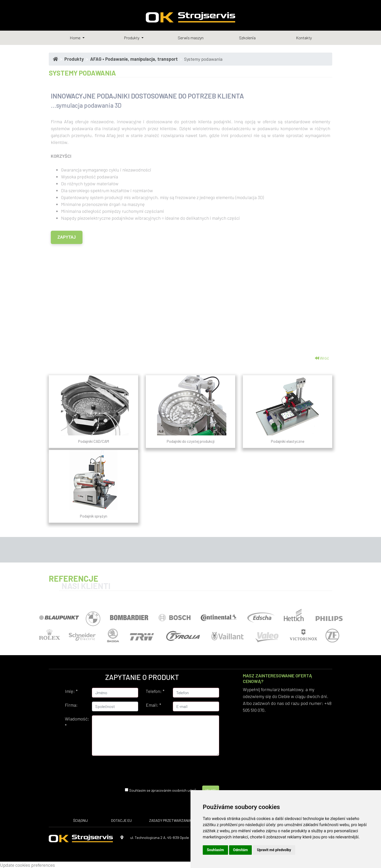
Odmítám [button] (241, 850)
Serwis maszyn (191, 38)
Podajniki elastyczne (288, 441)
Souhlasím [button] (215, 850)
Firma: (71, 705)
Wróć (322, 358)
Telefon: (155, 691)
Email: (153, 705)
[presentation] (151, 770)
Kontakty (304, 38)
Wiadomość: (76, 722)
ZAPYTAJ (67, 237)
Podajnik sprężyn (94, 516)
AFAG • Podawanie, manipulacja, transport (134, 59)
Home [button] (75, 38)
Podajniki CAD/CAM (94, 441)
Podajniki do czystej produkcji (191, 441)
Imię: (71, 691)
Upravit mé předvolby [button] (274, 850)
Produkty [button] (132, 38)
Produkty (74, 59)
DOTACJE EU (121, 820)
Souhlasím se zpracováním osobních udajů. (163, 790)
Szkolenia (247, 38)
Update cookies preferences (27, 865)
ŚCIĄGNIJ (80, 820)
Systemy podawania (203, 59)
